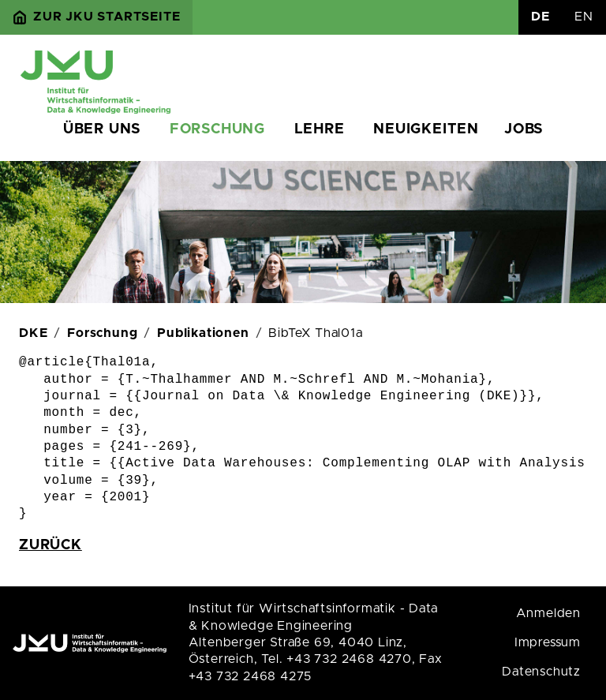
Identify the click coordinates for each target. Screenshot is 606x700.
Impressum (548, 642)
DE (541, 17)
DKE (33, 333)
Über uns (102, 129)
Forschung (217, 129)
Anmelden (548, 613)
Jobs (524, 129)
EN (584, 17)
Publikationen (203, 333)
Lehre (320, 129)
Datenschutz (541, 672)
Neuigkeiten (426, 129)
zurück (50, 545)
